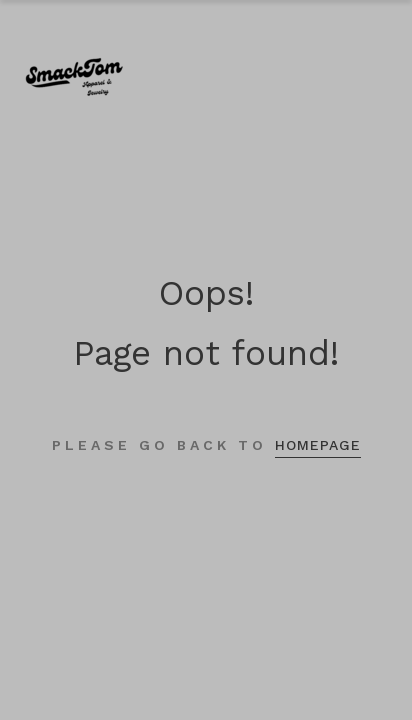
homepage (318, 445)
